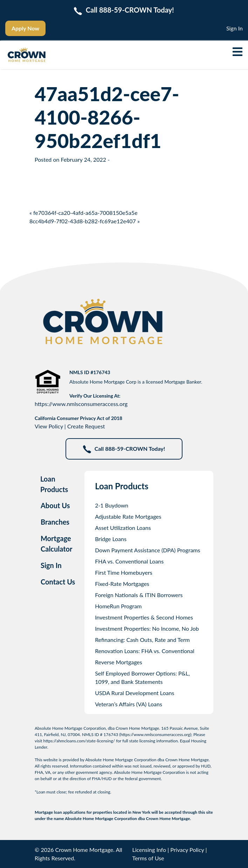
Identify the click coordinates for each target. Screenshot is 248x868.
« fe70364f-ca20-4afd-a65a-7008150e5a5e (84, 213)
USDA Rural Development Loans (135, 693)
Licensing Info (149, 850)
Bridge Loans (111, 539)
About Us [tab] (55, 505)
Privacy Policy (187, 850)
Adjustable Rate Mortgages (128, 516)
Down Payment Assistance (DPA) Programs (147, 550)
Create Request (86, 426)
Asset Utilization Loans (123, 528)
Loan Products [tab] (54, 484)
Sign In (235, 28)
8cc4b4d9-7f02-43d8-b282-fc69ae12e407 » (85, 221)
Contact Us (58, 582)
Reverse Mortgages (119, 662)
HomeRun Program (118, 606)
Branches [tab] (55, 522)
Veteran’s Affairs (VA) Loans (129, 704)
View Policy (49, 426)
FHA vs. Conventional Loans (129, 561)
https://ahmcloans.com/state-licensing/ (79, 741)
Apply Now (25, 28)
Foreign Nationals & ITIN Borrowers (139, 595)
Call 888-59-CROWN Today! (124, 449)
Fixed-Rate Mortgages (122, 584)
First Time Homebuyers (124, 572)
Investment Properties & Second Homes (144, 617)
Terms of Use (148, 858)
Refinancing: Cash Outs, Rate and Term (142, 640)
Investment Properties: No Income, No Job (147, 628)
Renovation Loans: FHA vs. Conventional (145, 651)
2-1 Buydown (112, 505)
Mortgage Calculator (57, 544)
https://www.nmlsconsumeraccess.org (81, 404)
